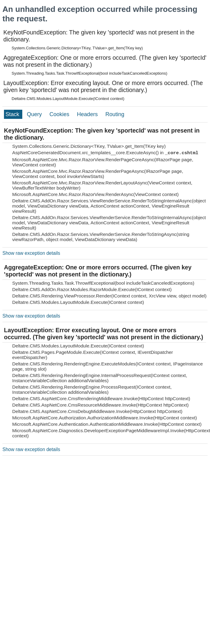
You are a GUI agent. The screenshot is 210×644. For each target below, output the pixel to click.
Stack (13, 114)
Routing (115, 114)
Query (35, 114)
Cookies (60, 114)
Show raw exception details (31, 253)
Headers (88, 114)
